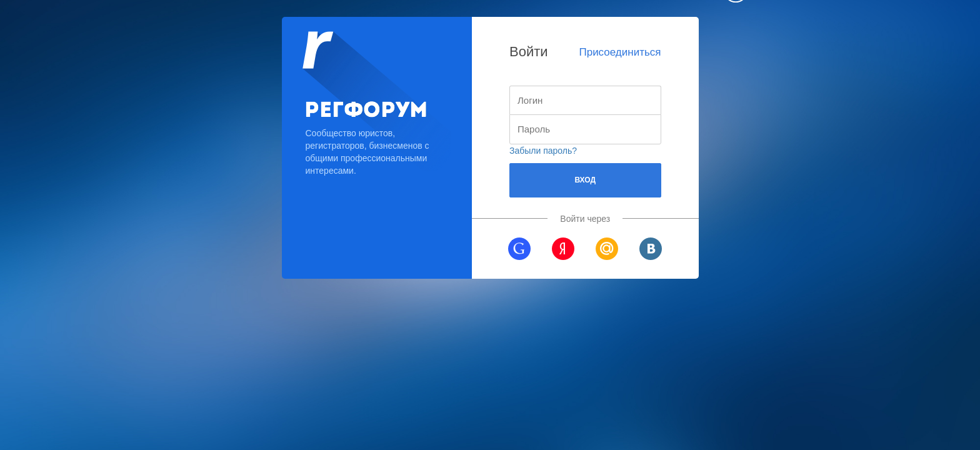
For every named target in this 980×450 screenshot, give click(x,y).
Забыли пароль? (543, 151)
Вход (585, 180)
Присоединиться (620, 52)
